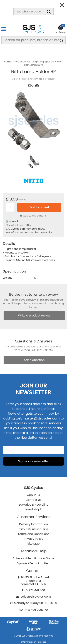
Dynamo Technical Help (34, 563)
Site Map (33, 544)
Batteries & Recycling (34, 505)
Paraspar (41, 642)
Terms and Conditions (34, 534)
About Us (33, 495)
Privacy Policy (33, 539)
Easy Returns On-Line (34, 529)
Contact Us (33, 500)
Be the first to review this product (33, 79)
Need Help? (33, 509)
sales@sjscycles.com (36, 597)
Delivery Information (33, 524)
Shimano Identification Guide (34, 558)
